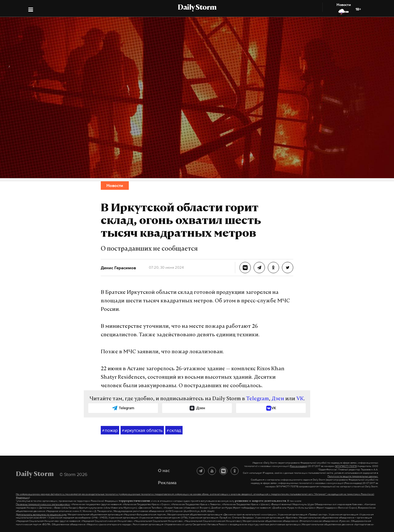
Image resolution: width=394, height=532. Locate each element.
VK (300, 399)
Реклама (167, 483)
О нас (164, 470)
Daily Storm (197, 8)
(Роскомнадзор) (298, 466)
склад (174, 430)
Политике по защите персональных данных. (353, 476)
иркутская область (142, 430)
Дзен (278, 399)
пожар (110, 430)
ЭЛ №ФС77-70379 (346, 466)
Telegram (258, 399)
